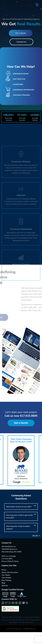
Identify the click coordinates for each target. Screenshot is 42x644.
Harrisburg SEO (28, 617)
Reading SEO (13, 622)
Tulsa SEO (30, 622)
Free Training (6, 580)
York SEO (22, 622)
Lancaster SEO (11, 620)
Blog (3, 583)
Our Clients (6, 575)
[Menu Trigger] (37, 5)
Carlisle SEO (17, 617)
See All (36, 535)
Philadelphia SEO (22, 620)
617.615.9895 (29, 416)
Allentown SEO (7, 617)
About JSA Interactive (10, 572)
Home (4, 570)
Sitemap (5, 585)
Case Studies (6, 578)
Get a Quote (20, 33)
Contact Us (22, 42)
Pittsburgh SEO (34, 620)
